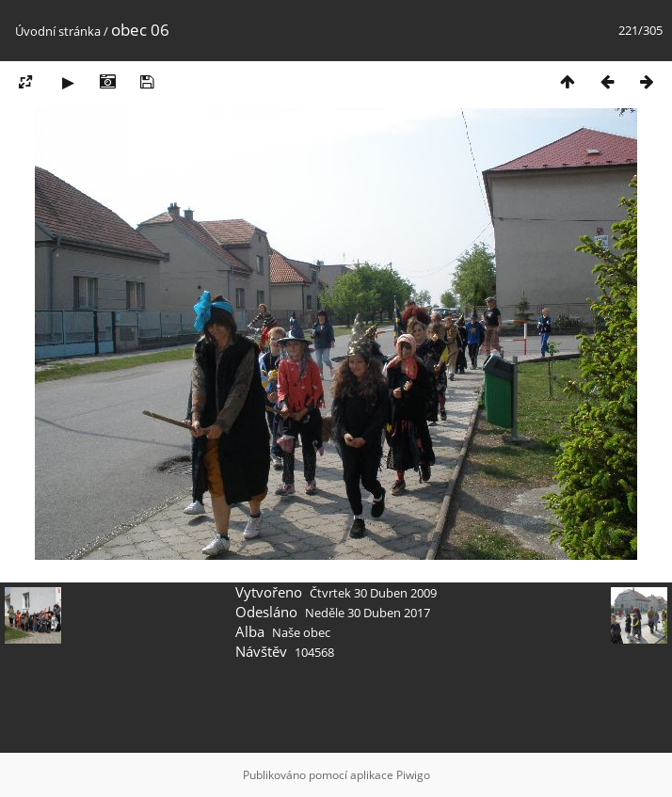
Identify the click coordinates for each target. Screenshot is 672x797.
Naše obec (301, 632)
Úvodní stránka (58, 31)
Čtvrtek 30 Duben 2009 (373, 593)
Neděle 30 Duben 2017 (368, 613)
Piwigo (413, 775)
